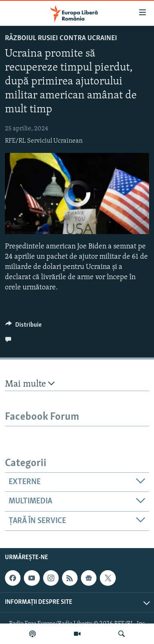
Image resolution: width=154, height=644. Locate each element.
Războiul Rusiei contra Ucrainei (61, 38)
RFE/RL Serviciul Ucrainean (44, 141)
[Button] (23, 327)
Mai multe (30, 384)
